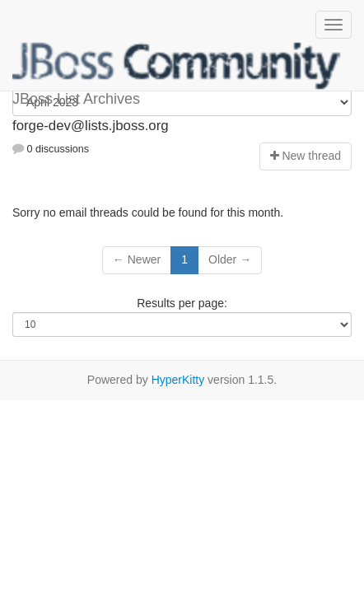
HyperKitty (178, 380)
